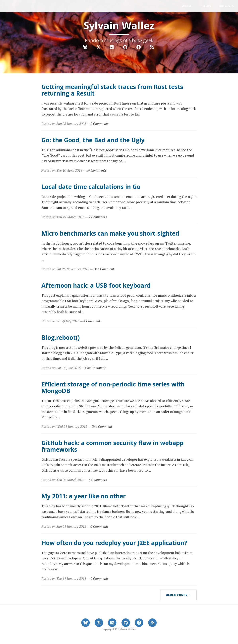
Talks (206, 6)
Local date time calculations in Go (91, 187)
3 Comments (98, 480)
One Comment (104, 269)
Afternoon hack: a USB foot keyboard (96, 285)
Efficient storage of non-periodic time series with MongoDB (113, 387)
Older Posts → (179, 595)
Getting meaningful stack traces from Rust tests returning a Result (112, 90)
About (188, 6)
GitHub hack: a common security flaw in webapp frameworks (113, 446)
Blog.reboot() (61, 337)
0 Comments (99, 526)
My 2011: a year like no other (84, 496)
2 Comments (99, 124)
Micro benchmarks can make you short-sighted (110, 233)
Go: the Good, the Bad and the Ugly (93, 140)
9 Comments (99, 578)
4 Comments (93, 321)
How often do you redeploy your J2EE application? (114, 543)
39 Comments (96, 170)
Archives (227, 6)
